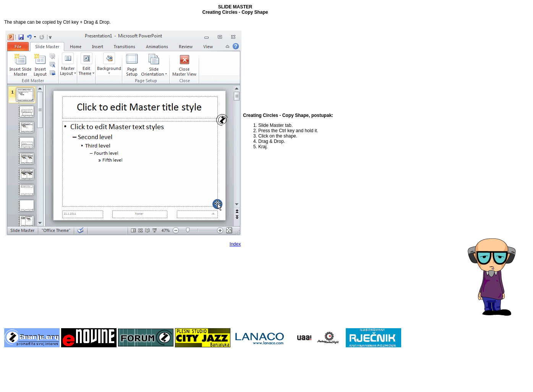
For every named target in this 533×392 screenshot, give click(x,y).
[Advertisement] (498, 119)
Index (235, 244)
